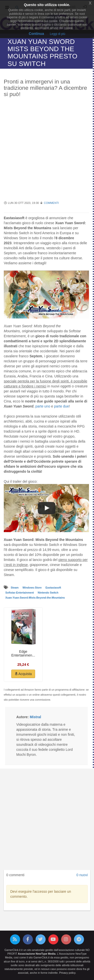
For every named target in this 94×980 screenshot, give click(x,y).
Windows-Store (32, 588)
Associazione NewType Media (37, 954)
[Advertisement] (47, 152)
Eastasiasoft (53, 588)
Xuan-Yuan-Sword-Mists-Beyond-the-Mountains (35, 598)
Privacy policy (67, 973)
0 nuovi (82, 875)
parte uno (43, 406)
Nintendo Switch (48, 593)
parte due (62, 406)
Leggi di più (58, 34)
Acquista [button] (23, 674)
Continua (36, 34)
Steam (15, 588)
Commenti (51, 203)
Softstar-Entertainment (20, 593)
